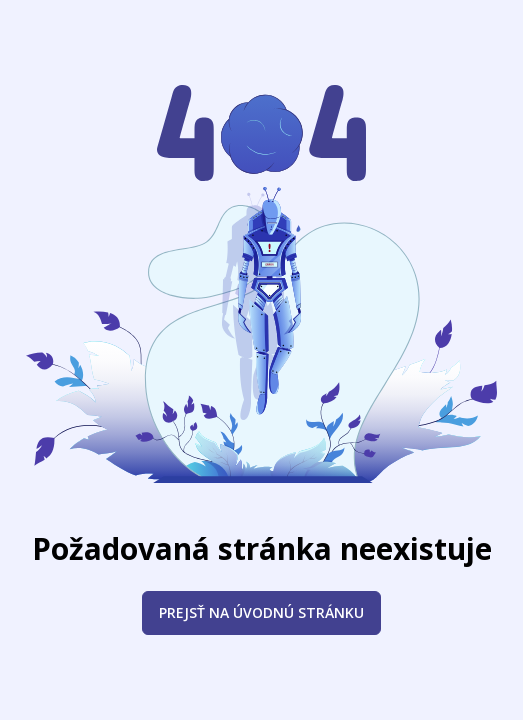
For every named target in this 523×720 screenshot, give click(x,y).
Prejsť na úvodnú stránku (261, 612)
